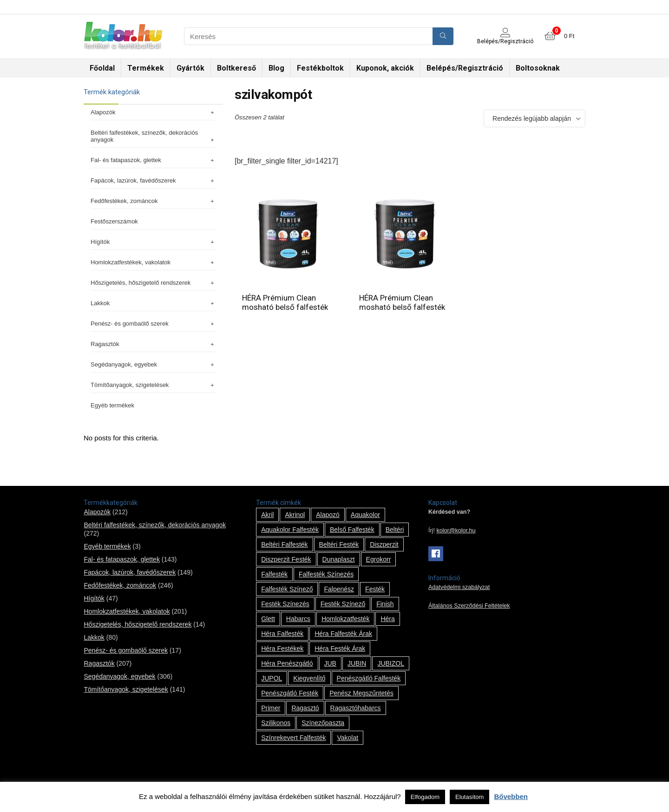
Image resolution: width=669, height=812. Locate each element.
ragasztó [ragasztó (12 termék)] (305, 708)
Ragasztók (153, 344)
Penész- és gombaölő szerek (153, 324)
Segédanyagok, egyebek (153, 364)
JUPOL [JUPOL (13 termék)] (272, 678)
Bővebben (511, 796)
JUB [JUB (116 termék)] (330, 663)
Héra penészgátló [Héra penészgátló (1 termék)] (287, 663)
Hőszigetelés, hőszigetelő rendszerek (153, 283)
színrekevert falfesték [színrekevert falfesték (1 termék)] (293, 738)
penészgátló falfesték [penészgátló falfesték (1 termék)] (369, 678)
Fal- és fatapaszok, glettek (153, 160)
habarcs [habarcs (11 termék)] (298, 619)
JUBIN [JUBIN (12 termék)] (357, 663)
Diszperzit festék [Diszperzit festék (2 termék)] (286, 559)
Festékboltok (320, 68)
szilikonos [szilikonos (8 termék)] (276, 723)
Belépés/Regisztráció (465, 68)
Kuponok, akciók (385, 68)
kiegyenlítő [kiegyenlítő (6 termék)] (309, 678)
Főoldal (102, 68)
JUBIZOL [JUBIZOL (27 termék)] (391, 663)
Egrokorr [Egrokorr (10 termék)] (379, 559)
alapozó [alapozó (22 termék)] (328, 515)
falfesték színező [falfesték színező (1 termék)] (287, 589)
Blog (276, 68)
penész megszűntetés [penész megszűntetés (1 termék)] (361, 693)
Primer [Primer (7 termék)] (271, 708)
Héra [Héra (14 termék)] (387, 619)
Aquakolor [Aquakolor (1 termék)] (365, 515)
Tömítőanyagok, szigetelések (153, 385)
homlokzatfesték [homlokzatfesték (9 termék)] (345, 619)
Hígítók (153, 242)
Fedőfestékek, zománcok (153, 201)
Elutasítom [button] (469, 797)
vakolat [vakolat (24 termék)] (348, 738)
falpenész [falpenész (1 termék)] (339, 589)
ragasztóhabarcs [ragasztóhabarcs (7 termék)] (356, 708)
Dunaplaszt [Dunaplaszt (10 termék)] (339, 559)
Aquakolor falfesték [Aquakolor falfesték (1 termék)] (290, 530)
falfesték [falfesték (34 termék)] (274, 574)
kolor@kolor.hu (456, 530)
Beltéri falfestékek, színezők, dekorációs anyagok (153, 136)
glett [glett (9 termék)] (268, 619)
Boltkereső (236, 68)
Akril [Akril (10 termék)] (267, 515)
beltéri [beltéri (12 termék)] (395, 530)
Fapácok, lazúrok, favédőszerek (153, 180)
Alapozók (153, 112)
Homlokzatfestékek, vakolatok (153, 262)
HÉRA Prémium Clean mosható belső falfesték (285, 302)
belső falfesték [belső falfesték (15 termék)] (352, 530)
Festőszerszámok (114, 221)
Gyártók (190, 68)
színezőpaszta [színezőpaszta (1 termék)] (323, 723)
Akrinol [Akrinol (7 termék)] (295, 515)
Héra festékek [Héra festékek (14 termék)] (282, 648)
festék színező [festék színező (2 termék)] (343, 604)
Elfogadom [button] (425, 797)
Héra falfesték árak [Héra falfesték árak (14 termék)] (343, 634)
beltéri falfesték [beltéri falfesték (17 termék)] (284, 544)
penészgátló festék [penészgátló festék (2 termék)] (290, 693)
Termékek (146, 68)
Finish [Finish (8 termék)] (385, 604)
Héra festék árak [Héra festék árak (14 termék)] (340, 648)
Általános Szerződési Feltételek (469, 606)
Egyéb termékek (112, 405)
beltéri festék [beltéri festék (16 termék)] (339, 544)
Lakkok (153, 303)
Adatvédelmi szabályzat (459, 587)
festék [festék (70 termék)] (375, 589)
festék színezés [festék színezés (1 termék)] (285, 604)
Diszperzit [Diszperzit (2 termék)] (384, 544)
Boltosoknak (538, 68)
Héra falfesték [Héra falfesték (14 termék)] (282, 634)
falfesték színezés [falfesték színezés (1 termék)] (326, 574)
